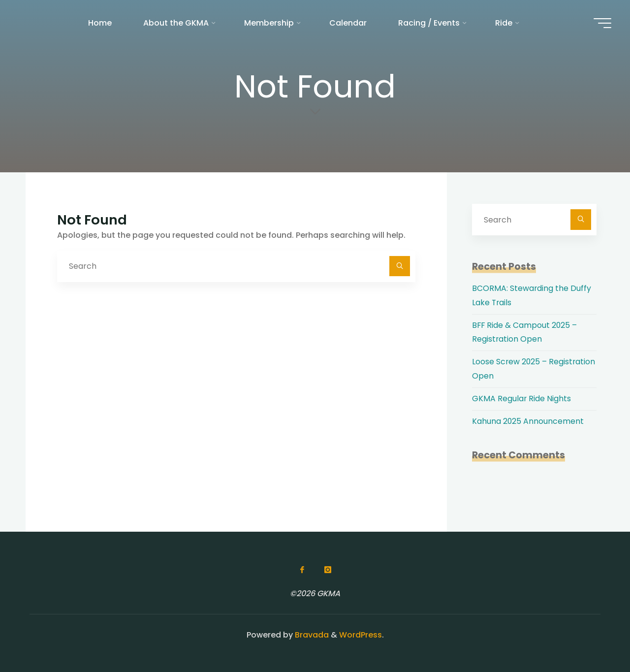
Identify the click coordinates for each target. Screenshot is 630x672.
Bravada (311, 635)
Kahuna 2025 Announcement (528, 421)
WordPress (361, 635)
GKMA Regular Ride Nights (522, 399)
